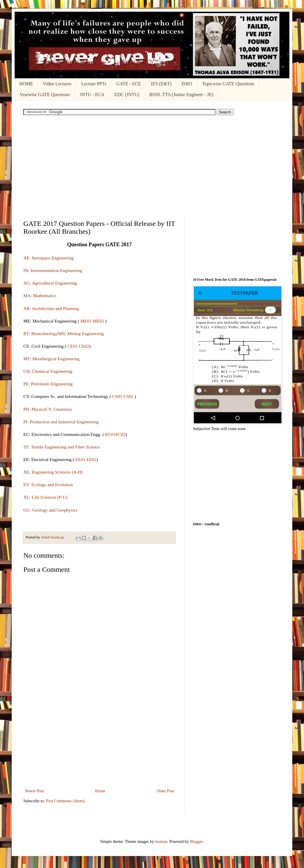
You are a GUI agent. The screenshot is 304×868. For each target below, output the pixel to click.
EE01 (80, 459)
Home (100, 791)
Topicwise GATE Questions (228, 84)
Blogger (196, 842)
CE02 (84, 346)
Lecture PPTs (94, 84)
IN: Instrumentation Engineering (53, 270)
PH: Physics (34, 409)
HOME (26, 84)
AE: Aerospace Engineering (49, 258)
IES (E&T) (161, 84)
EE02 (91, 459)
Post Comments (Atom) (65, 801)
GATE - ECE (129, 84)
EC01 (110, 434)
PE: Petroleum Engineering (48, 384)
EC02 (120, 434)
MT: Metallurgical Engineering (51, 359)
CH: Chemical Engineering (48, 371)
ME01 (86, 321)
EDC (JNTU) (127, 95)
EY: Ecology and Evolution (48, 485)
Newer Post (34, 791)
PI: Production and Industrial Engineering (61, 422)
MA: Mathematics (40, 296)
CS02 (128, 396)
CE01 (72, 346)
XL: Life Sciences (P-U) (45, 497)
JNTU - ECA (92, 95)
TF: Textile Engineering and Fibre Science (62, 447)
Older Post (165, 791)
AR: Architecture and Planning (51, 308)
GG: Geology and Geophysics (50, 510)
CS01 (117, 396)
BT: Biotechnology (41, 333)
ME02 (98, 321)
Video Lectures (57, 84)
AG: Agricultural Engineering (50, 283)
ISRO (187, 84)
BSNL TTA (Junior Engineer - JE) (181, 95)
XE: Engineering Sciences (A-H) (53, 472)
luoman (161, 842)
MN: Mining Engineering (81, 333)
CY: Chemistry (59, 409)
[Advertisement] (152, 165)
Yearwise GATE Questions (45, 95)
